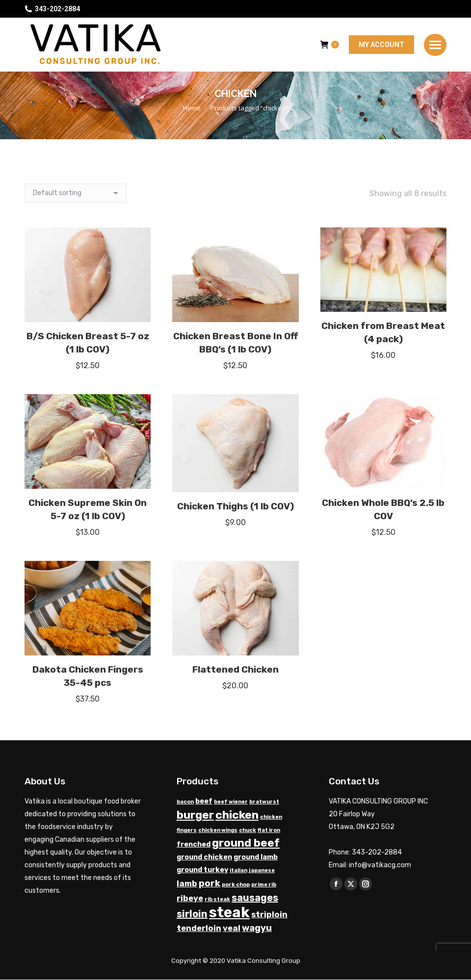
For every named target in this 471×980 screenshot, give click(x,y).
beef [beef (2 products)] (204, 801)
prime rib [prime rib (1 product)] (264, 885)
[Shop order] (76, 193)
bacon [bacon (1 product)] (185, 802)
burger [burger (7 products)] (195, 815)
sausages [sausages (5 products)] (255, 898)
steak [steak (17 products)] (229, 912)
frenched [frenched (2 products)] (194, 844)
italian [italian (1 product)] (238, 870)
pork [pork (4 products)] (209, 883)
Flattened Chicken (235, 669)
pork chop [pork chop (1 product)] (236, 885)
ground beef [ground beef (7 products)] (246, 843)
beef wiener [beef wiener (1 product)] (231, 802)
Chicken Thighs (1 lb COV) (235, 506)
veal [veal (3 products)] (232, 928)
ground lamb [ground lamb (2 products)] (256, 857)
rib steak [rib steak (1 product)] (217, 899)
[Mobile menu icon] (435, 45)
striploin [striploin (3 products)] (269, 915)
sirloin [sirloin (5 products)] (192, 914)
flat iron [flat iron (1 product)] (269, 830)
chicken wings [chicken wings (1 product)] (218, 830)
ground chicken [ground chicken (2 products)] (204, 857)
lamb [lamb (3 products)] (187, 884)
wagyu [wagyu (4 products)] (257, 928)
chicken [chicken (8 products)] (237, 815)
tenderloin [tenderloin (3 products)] (199, 928)
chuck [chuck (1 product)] (248, 830)
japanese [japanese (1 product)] (262, 870)
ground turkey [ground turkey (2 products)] (202, 870)
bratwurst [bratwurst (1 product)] (264, 802)
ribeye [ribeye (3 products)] (190, 898)
